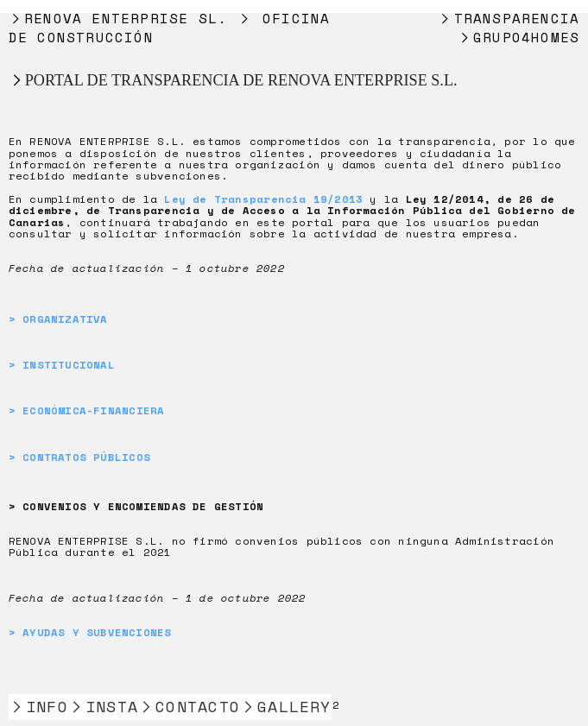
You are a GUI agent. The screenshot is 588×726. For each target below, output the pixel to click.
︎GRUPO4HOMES (519, 37)
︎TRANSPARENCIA (509, 18)
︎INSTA (103, 707)
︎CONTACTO (189, 707)
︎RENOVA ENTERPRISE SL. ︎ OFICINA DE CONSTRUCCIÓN (170, 28)
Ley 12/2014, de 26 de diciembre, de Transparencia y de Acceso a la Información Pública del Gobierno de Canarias (292, 210)
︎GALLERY (286, 707)
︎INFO (38, 707)
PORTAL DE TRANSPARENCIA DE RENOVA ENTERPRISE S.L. (241, 80)
